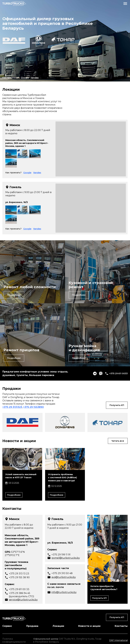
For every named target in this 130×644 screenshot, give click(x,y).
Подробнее (14, 278)
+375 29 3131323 (12, 390)
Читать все (118, 424)
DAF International (118, 623)
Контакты (121, 609)
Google (25, 78)
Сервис (7, 609)
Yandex (35, 78)
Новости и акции (89, 609)
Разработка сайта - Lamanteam (19, 640)
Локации (58, 609)
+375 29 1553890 (33, 390)
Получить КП (117, 388)
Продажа (32, 609)
